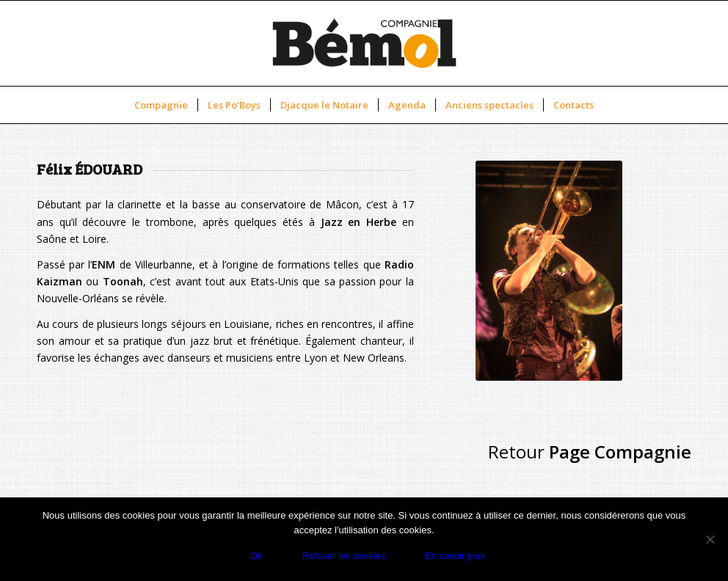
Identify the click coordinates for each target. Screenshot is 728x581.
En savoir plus (455, 556)
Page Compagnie (620, 452)
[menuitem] (161, 105)
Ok (256, 556)
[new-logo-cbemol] (364, 43)
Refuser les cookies (344, 556)
